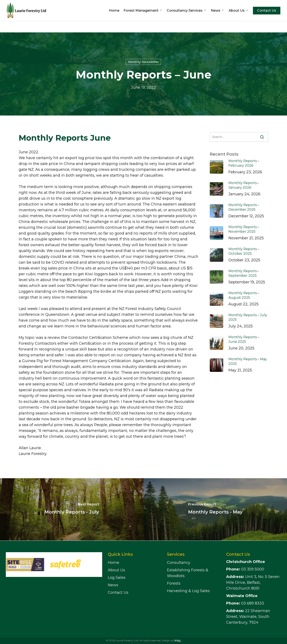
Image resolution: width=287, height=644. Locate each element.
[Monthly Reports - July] (72, 509)
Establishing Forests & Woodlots (188, 573)
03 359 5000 (245, 569)
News (113, 585)
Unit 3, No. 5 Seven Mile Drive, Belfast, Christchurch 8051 (253, 583)
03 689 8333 (245, 603)
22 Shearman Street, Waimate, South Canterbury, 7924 (248, 617)
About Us (116, 570)
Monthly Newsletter (143, 62)
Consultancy (179, 563)
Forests (174, 583)
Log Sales (117, 578)
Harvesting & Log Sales (188, 591)
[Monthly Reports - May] (215, 509)
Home (113, 563)
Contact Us (118, 592)
